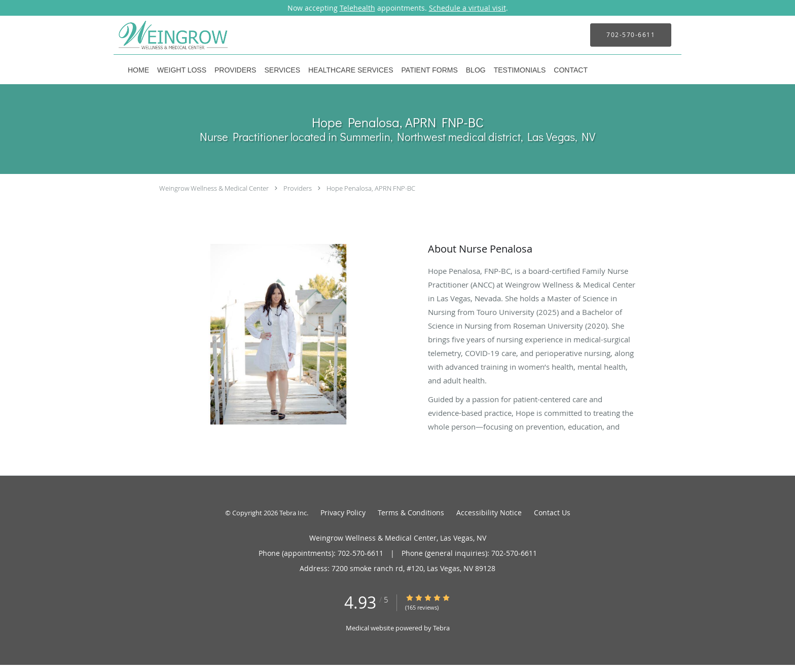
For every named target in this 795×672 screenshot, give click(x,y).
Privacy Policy (343, 512)
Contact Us (552, 512)
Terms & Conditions (411, 512)
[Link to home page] (158, 35)
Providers (298, 188)
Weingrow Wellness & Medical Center (214, 188)
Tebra (441, 628)
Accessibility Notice (489, 512)
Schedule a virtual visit (467, 8)
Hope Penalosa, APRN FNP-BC (371, 188)
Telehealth (357, 8)
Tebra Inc (293, 513)
